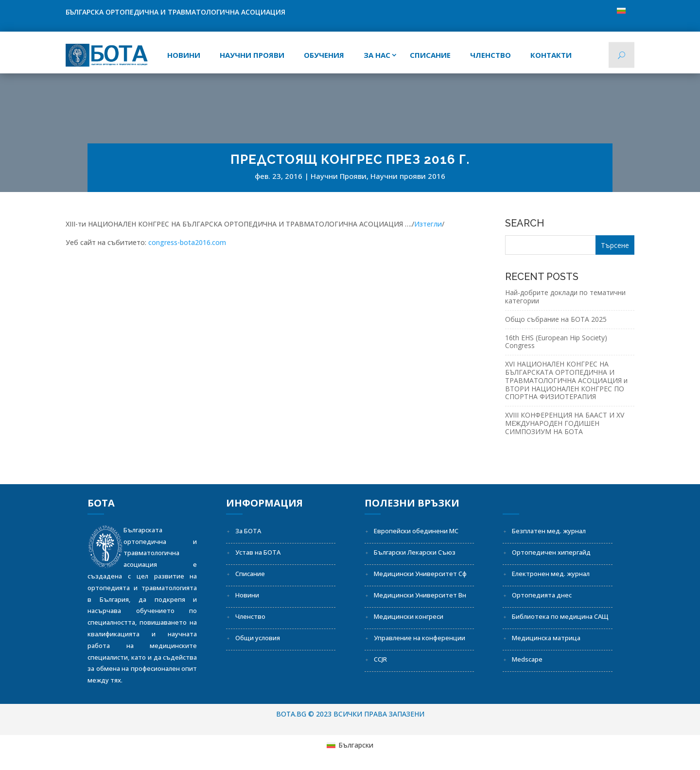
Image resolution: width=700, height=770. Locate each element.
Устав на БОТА (258, 552)
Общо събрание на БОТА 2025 (556, 319)
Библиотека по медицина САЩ (560, 616)
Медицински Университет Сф (420, 574)
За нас (377, 55)
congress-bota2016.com (187, 242)
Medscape (527, 659)
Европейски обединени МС (416, 531)
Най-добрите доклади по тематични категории (565, 297)
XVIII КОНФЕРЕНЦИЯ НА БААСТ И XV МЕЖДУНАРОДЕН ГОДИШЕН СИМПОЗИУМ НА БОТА (565, 423)
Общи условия (258, 638)
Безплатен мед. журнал (549, 531)
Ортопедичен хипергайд (551, 552)
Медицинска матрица (546, 638)
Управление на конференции (420, 638)
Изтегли (428, 224)
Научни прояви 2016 (408, 176)
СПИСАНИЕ (430, 55)
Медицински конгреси (409, 616)
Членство (490, 55)
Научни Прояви (339, 176)
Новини (184, 55)
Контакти (551, 55)
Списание (250, 574)
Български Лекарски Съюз (415, 552)
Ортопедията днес (542, 595)
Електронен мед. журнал (551, 574)
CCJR (380, 659)
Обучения (324, 55)
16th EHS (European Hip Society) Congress (556, 342)
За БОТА (248, 531)
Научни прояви (252, 55)
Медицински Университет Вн (420, 595)
